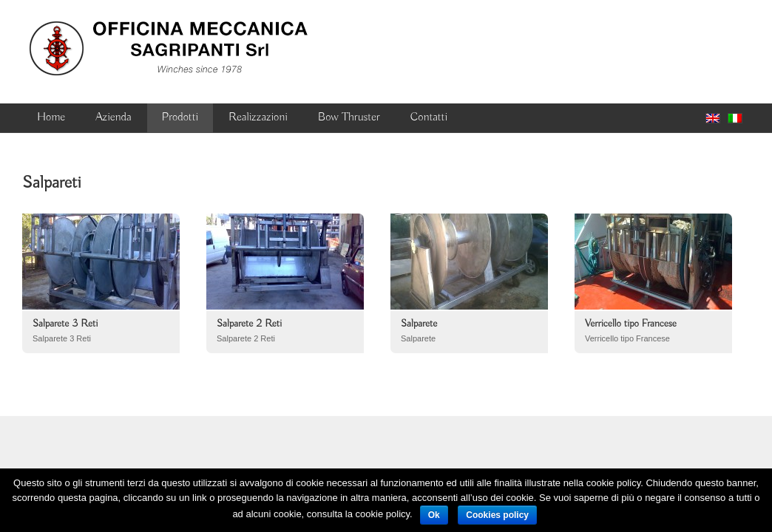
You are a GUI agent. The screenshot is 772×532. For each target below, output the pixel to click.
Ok (434, 515)
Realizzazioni (258, 117)
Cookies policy (497, 515)
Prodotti (180, 117)
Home (51, 117)
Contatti (429, 117)
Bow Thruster (349, 117)
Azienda (113, 117)
